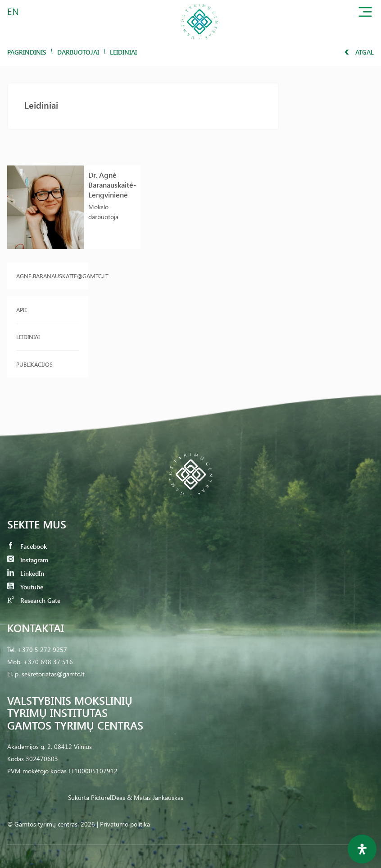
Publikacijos (34, 364)
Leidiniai (28, 337)
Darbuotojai (78, 52)
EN (14, 11)
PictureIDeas (108, 797)
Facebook (27, 546)
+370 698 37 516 (48, 662)
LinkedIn (26, 573)
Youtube (25, 587)
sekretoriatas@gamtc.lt (53, 674)
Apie (22, 310)
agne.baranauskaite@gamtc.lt (48, 276)
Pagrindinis (27, 52)
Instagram (28, 560)
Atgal (359, 52)
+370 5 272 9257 (42, 650)
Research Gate (34, 600)
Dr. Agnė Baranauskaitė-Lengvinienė (112, 185)
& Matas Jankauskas (155, 797)
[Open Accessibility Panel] (362, 849)
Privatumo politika (125, 824)
